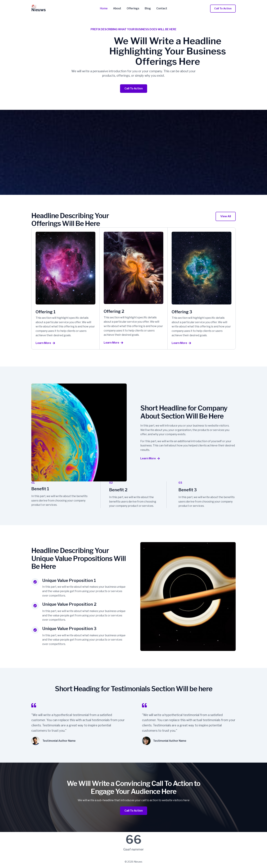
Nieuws (39, 10)
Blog (148, 8)
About (117, 8)
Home (104, 8)
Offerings (133, 8)
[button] (223, 9)
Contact (162, 8)
